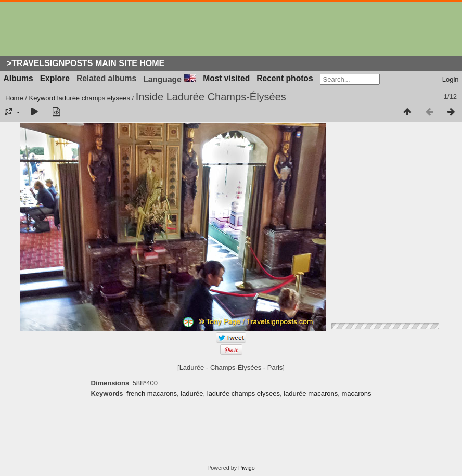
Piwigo (247, 468)
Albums (18, 78)
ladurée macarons (311, 394)
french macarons (152, 394)
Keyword (42, 98)
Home (14, 98)
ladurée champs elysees (94, 98)
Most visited (226, 78)
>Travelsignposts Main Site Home (86, 63)
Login (451, 79)
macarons (356, 394)
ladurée (192, 394)
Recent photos (285, 78)
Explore (55, 78)
